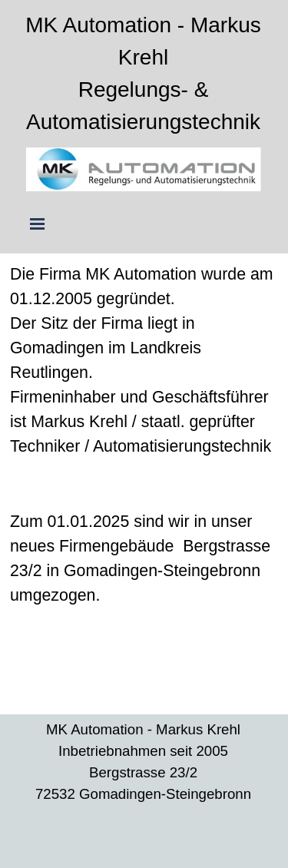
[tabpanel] (144, 74)
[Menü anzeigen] (38, 224)
